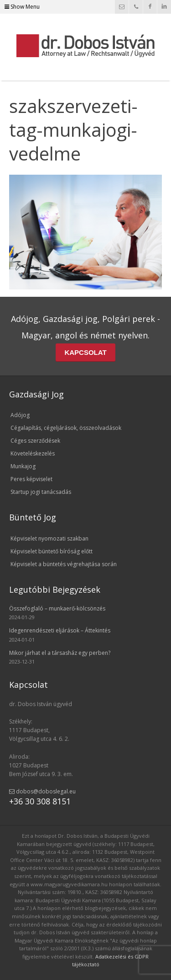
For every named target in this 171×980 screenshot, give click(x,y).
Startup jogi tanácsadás (41, 492)
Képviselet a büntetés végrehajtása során (64, 564)
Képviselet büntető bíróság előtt (52, 551)
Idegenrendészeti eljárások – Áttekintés (60, 630)
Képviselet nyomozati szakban (49, 538)
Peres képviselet (31, 479)
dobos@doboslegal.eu (42, 791)
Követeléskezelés (33, 453)
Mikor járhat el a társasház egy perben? (60, 653)
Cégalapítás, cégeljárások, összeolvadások (66, 428)
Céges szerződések (35, 441)
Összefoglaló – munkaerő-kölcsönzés (57, 608)
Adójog (20, 415)
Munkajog (23, 466)
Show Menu (22, 7)
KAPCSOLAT (85, 352)
